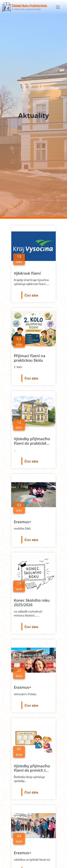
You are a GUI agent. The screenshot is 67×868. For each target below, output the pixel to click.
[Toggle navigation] (58, 7)
